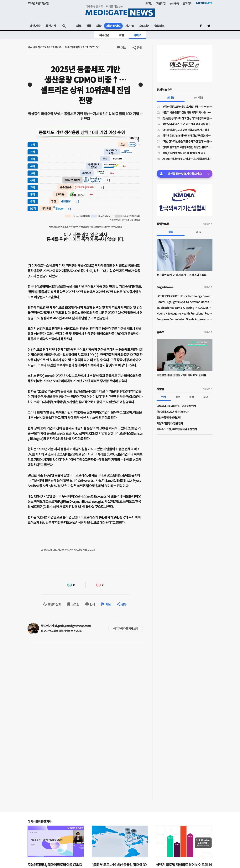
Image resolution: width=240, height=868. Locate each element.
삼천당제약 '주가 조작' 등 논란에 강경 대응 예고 (186, 124)
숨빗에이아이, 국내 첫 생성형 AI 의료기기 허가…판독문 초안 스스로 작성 (187, 130)
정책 (89, 26)
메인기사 (35, 26)
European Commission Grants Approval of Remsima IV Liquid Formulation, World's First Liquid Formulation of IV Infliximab (185, 319)
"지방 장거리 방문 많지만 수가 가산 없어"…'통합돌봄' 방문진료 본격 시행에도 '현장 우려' (187, 141)
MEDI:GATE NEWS (120, 11)
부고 (206, 397)
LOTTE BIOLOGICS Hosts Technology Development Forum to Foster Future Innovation (185, 296)
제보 (124, 48)
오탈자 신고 (54, 604)
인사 (164, 397)
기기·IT (130, 26)
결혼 (178, 397)
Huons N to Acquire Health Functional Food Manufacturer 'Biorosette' (185, 313)
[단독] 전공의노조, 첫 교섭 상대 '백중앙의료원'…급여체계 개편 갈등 (187, 118)
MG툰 (198, 232)
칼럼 (171, 232)
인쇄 (92, 604)
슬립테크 (159, 26)
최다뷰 (171, 98)
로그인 (149, 3)
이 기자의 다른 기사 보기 (126, 628)
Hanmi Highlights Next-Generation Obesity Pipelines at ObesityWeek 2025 (185, 302)
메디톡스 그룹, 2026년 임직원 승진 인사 (177, 429)
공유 (139, 48)
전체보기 (206, 224)
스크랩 (75, 604)
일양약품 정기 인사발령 (169, 418)
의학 (99, 26)
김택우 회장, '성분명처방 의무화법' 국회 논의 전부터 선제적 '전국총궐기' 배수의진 (187, 136)
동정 (191, 397)
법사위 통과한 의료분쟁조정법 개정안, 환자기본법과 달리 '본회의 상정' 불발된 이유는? (187, 147)
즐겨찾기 (187, 3)
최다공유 (199, 98)
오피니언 (144, 26)
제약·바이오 (113, 26)
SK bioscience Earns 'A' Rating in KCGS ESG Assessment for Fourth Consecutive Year (185, 308)
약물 (121, 35)
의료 (79, 26)
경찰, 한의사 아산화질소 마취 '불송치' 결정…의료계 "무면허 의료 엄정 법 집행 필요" (187, 153)
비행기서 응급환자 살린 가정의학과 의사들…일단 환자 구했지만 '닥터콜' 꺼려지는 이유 (187, 112)
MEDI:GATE (204, 3)
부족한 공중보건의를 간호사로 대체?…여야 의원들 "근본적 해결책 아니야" (187, 107)
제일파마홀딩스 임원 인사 (170, 423)
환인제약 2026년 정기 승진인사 (173, 412)
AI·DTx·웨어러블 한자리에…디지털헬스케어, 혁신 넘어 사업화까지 (187, 159)
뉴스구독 (174, 3)
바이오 (137, 35)
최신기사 (51, 26)
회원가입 (161, 3)
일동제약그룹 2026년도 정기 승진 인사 (176, 406)
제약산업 (104, 35)
